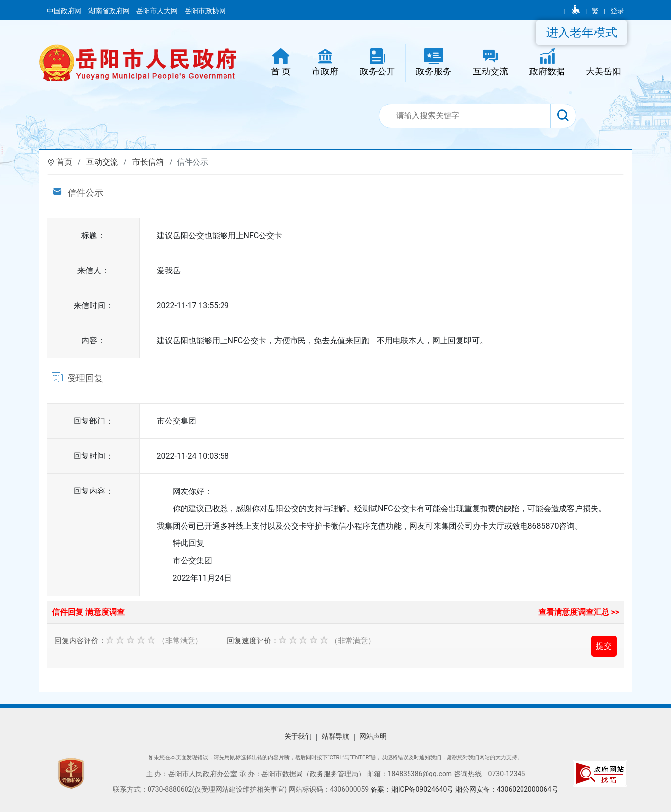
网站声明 (373, 736)
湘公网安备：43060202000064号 (507, 789)
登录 (617, 11)
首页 (64, 162)
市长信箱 (148, 162)
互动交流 (102, 162)
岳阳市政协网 (205, 11)
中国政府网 (65, 11)
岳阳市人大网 (158, 11)
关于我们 (298, 736)
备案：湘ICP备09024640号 (413, 789)
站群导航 (335, 736)
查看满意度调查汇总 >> (579, 612)
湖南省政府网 (110, 11)
